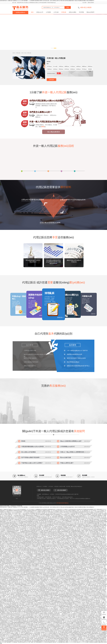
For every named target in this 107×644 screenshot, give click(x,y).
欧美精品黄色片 (26, 561)
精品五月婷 (32, 576)
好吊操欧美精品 (32, 613)
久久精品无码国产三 (74, 637)
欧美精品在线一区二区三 (62, 621)
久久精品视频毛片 (18, 637)
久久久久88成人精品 (36, 597)
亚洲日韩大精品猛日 (73, 534)
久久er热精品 (40, 532)
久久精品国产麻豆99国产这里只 (87, 600)
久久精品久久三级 (12, 543)
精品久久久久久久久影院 (88, 622)
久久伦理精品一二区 (75, 581)
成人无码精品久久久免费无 (65, 615)
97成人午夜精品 (22, 603)
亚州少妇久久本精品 (59, 518)
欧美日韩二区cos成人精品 (70, 551)
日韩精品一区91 (11, 513)
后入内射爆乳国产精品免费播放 (22, 571)
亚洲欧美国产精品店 (27, 572)
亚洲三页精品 (102, 595)
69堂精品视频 (73, 530)
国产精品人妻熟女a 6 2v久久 (35, 539)
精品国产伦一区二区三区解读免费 (15, 561)
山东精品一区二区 (102, 588)
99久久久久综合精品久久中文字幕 (87, 576)
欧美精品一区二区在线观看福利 (80, 548)
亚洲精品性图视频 (36, 560)
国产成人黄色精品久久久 (81, 573)
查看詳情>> (60, 317)
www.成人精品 (83, 523)
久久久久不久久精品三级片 (74, 523)
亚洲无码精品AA (33, 529)
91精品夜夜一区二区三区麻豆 (15, 566)
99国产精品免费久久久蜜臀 (99, 603)
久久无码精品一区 (41, 552)
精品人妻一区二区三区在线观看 (83, 592)
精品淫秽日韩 (13, 557)
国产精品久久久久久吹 (92, 583)
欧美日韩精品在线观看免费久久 (29, 562)
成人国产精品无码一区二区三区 (51, 563)
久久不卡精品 (81, 641)
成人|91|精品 (68, 511)
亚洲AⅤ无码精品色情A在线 (62, 523)
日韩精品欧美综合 (17, 511)
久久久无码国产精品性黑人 (43, 567)
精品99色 (87, 627)
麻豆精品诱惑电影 (38, 611)
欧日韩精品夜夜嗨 (46, 549)
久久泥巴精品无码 (99, 576)
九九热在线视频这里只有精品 (73, 629)
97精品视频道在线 (38, 540)
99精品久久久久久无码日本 (56, 557)
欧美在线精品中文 (54, 551)
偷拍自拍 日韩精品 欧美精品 (34, 595)
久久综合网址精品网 (30, 519)
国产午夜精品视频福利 (67, 604)
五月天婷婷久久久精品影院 (76, 636)
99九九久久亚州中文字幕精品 (8, 633)
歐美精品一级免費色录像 (52, 560)
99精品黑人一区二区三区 (97, 556)
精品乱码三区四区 (16, 615)
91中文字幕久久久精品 (65, 602)
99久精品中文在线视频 (101, 637)
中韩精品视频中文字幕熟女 (33, 625)
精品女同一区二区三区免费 (83, 642)
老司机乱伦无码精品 (10, 618)
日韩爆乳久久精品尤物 (21, 631)
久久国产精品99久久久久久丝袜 (88, 535)
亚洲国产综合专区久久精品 (96, 513)
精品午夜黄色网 (51, 533)
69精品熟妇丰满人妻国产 (77, 586)
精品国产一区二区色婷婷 (84, 637)
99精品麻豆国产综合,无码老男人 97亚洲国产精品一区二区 (39, 581)
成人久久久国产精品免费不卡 (6, 642)
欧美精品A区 (34, 577)
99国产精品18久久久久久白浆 (8, 570)
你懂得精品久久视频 (102, 516)
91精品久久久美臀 (10, 589)
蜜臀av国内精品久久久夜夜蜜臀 (16, 523)
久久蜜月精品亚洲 (72, 509)
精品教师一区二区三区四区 (71, 567)
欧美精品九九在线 (32, 633)
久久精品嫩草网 (7, 626)
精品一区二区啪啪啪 (28, 555)
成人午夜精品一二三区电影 (72, 605)
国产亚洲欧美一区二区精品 (84, 513)
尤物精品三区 (98, 604)
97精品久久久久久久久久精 (12, 512)
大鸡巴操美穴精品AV (30, 614)
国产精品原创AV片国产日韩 (21, 624)
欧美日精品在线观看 (9, 641)
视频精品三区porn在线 (70, 520)
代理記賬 (64, 12)
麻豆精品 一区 (43, 566)
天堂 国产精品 (59, 568)
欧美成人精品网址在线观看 (65, 566)
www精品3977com (32, 520)
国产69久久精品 (43, 560)
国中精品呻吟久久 (46, 609)
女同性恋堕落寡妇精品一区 (11, 529)
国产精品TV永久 (62, 511)
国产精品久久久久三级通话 (91, 575)
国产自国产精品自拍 (92, 606)
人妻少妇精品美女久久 (86, 556)
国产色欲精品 (47, 551)
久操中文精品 (89, 631)
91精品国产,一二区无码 (49, 550)
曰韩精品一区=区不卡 (82, 538)
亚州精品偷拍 (58, 620)
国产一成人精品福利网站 (49, 571)
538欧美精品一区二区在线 (65, 545)
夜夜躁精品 (16, 554)
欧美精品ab (56, 566)
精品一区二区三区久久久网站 (16, 560)
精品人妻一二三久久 (89, 570)
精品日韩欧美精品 (52, 621)
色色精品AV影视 (84, 588)
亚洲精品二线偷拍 (55, 559)
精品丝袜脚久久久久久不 (50, 640)
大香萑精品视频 (18, 618)
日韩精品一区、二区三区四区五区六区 (75, 613)
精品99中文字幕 (11, 556)
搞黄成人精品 (30, 604)
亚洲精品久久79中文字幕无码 (70, 582)
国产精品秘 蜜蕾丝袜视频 (57, 638)
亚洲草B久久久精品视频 (38, 559)
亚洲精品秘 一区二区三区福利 (43, 529)
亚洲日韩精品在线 (65, 611)
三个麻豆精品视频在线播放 (9, 606)
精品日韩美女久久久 (77, 571)
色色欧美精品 (30, 554)
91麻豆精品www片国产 (22, 548)
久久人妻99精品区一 (36, 568)
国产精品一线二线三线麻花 (32, 635)
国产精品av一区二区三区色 (48, 548)
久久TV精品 (81, 562)
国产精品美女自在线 (92, 609)
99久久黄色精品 (43, 541)
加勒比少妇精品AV (67, 568)
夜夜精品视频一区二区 (62, 629)
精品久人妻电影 (3, 509)
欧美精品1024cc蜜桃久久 (7, 584)
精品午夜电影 (83, 618)
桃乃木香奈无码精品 (9, 619)
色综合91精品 (7, 533)
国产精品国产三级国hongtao (73, 631)
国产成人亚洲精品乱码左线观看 (77, 560)
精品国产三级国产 (81, 530)
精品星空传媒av (66, 610)
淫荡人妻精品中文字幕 (59, 543)
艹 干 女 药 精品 (66, 513)
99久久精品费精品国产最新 (100, 562)
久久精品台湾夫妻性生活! (101, 535)
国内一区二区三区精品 (34, 591)
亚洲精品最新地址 (95, 633)
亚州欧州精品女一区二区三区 (100, 533)
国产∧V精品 (14, 583)
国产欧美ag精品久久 (19, 555)
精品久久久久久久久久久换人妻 (34, 548)
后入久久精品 (13, 565)
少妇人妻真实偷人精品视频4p (29, 513)
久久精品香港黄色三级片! (79, 575)
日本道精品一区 (40, 527)
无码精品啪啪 (82, 627)
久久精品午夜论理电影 (84, 581)
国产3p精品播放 (12, 525)
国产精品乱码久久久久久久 (19, 614)
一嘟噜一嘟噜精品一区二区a (75, 546)
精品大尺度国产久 (73, 557)
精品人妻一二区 (12, 516)
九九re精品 (80, 611)
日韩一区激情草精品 (74, 544)
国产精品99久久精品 (69, 548)
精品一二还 (24, 604)
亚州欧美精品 (9, 577)
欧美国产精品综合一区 (54, 576)
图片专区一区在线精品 (26, 573)
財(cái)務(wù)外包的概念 (29, 452)
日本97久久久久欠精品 (66, 616)
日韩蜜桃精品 (3, 589)
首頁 (32, 12)
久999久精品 (68, 598)
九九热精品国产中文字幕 (96, 640)
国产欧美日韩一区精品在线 (13, 519)
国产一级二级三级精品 (59, 548)
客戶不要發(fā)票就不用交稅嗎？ (31, 457)
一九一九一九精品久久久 (53, 608)
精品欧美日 (5, 519)
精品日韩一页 (96, 552)
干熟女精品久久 (66, 557)
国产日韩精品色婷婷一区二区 (69, 609)
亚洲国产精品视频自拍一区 (79, 536)
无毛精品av (87, 629)
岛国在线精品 (10, 540)
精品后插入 (85, 615)
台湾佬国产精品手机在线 (26, 544)
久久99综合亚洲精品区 (47, 642)
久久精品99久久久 (27, 597)
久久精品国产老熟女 (73, 640)
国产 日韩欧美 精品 (46, 555)
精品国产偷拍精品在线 (58, 562)
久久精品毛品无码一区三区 (16, 582)
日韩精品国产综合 (13, 578)
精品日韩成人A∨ (73, 555)
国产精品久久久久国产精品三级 (83, 518)
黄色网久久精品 (8, 583)
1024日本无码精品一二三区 (66, 588)
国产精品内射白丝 (47, 593)
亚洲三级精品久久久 (60, 516)
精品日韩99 (44, 611)
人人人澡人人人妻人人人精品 (19, 514)
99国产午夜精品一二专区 (68, 536)
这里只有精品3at (45, 554)
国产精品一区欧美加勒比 (58, 528)
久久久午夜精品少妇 (33, 636)
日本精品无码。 (42, 584)
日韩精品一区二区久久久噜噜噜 (21, 633)
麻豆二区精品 (52, 567)
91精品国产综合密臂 (17, 642)
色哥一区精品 (31, 579)
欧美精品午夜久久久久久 (60, 584)
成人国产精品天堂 (17, 641)
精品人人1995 (46, 626)
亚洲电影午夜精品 (43, 533)
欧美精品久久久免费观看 (35, 517)
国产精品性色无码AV (50, 637)
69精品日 (55, 618)
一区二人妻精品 (93, 581)
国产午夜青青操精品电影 (91, 630)
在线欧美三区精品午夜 (97, 631)
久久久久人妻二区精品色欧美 (12, 603)
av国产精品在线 (101, 619)
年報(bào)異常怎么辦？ (67, 463)
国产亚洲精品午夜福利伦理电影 (28, 511)
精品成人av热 (3, 517)
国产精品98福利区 (5, 575)
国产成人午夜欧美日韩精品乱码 (46, 545)
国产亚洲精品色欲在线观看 (87, 509)
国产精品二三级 (28, 619)
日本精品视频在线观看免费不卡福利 (57, 626)
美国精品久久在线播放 (77, 614)
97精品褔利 (46, 525)
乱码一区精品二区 (88, 534)
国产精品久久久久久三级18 (96, 565)
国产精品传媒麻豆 (70, 575)
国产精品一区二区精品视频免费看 (99, 626)
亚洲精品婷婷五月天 (43, 621)
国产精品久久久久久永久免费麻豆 (56, 556)
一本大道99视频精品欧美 (43, 636)
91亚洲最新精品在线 (58, 622)
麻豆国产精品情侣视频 (39, 551)
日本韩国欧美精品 (71, 578)
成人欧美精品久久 (66, 637)
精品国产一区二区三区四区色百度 (9, 535)
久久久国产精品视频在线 (48, 524)
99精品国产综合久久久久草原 (99, 540)
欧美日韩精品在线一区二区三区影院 (63, 533)
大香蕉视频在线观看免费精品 (65, 597)
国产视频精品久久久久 (76, 568)
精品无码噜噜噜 (19, 567)
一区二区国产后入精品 (10, 597)
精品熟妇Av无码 (25, 637)
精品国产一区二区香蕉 (39, 629)
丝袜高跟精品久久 (20, 535)
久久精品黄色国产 (53, 575)
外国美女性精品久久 (74, 593)
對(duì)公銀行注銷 (66, 457)
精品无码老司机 (92, 567)
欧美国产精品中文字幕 (20, 516)
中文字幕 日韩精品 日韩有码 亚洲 (26, 524)
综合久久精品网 (53, 610)
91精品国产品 (28, 535)
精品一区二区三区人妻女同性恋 (80, 514)
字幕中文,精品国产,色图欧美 (8, 594)
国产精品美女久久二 (28, 632)
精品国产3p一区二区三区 (14, 600)
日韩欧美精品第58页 (44, 610)
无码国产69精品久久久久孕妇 (92, 621)
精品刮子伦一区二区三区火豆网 (89, 517)
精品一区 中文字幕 (59, 571)
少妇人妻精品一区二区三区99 (13, 546)
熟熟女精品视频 (35, 573)
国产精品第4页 (94, 625)
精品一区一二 (45, 536)
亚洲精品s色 (26, 530)
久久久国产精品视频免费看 (90, 578)
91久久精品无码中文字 (64, 559)
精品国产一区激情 (77, 525)
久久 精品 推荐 (99, 597)
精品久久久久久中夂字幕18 (50, 538)
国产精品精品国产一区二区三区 (94, 599)
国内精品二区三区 (40, 613)
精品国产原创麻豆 (54, 555)
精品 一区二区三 (30, 593)
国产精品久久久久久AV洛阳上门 (80, 604)
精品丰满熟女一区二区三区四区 (70, 642)
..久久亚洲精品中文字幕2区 (8, 555)
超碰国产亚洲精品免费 (21, 635)
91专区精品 (78, 509)
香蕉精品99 (2, 624)
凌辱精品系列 (26, 621)
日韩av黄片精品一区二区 (56, 549)
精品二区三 (53, 568)
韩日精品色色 (97, 600)
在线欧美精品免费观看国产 (33, 534)
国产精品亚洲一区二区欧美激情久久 (37, 583)
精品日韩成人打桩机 (75, 576)
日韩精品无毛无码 (29, 559)
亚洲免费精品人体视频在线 (65, 576)
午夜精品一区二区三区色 (95, 518)
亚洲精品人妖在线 (42, 573)
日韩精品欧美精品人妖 (5, 622)
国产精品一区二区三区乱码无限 (29, 527)
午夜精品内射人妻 (68, 543)
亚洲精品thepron (47, 527)
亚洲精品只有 (56, 545)
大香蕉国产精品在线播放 (7, 562)
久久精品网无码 (3, 540)
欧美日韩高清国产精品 (89, 560)
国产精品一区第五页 (37, 592)
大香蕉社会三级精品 (89, 641)
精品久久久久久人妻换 (22, 534)
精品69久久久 (12, 571)
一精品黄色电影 (18, 594)
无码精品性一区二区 (88, 613)
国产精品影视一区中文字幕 (16, 604)
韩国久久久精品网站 (67, 571)
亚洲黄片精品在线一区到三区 (59, 598)
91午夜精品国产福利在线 (35, 530)
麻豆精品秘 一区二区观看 (87, 568)
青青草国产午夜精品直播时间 (59, 594)
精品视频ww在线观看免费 (76, 635)
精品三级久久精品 (35, 541)
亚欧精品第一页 (83, 541)
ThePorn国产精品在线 (15, 536)
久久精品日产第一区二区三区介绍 (12, 613)
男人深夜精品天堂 (45, 575)
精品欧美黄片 (61, 540)
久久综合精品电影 (94, 529)
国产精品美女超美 (4, 518)
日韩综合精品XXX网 (85, 565)
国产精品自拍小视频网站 (70, 573)
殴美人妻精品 (71, 589)
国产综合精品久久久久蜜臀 (67, 514)
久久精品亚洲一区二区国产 (7, 616)
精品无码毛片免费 (71, 595)
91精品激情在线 (10, 602)
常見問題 (81, 12)
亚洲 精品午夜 (45, 535)
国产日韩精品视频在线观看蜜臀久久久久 (21, 584)
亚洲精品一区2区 (66, 550)
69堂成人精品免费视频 (86, 632)
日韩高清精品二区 (36, 566)
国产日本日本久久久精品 (88, 614)
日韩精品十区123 (66, 622)
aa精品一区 (99, 592)
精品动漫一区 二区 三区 (5, 565)
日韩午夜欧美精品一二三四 (23, 539)
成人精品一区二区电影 (6, 568)
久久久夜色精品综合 (45, 602)
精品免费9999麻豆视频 (41, 627)
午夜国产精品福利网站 (42, 518)
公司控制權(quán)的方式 (67, 447)
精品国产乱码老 (82, 543)
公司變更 (48, 12)
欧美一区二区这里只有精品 (77, 566)
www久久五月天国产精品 (57, 582)
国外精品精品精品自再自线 (31, 532)
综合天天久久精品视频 (51, 587)
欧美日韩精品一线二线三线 (38, 522)
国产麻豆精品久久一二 (8, 554)
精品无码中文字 (51, 518)
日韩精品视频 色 (51, 570)
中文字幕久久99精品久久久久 (26, 546)
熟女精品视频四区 (29, 611)
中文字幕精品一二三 (87, 598)
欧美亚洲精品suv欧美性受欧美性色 (79, 512)
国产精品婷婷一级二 (9, 632)
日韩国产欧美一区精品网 (96, 611)
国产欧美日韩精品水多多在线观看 (20, 595)
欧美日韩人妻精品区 (4, 534)
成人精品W (56, 578)
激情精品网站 (66, 544)
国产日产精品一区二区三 (53, 597)
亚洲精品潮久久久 (36, 546)
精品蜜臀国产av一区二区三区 (56, 604)
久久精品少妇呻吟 (59, 624)
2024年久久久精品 (25, 576)
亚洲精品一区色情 (80, 582)
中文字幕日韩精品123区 (19, 540)
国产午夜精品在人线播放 (40, 511)
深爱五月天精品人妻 (100, 587)
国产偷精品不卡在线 (86, 633)
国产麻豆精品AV (78, 572)
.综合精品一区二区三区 (101, 517)
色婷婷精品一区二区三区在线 (27, 509)
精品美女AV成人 (50, 566)
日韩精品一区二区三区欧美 (76, 516)
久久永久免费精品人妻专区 (10, 549)
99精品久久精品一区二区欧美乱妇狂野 (89, 624)
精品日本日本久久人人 (16, 573)
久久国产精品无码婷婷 (83, 593)
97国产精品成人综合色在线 (73, 608)
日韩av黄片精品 (35, 523)
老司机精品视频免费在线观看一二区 (89, 546)
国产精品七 (4, 520)
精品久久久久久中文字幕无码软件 (47, 620)
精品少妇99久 (98, 618)
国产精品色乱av (28, 602)
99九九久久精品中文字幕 (7, 615)
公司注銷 (56, 12)
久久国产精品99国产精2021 (52, 534)
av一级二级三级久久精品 (81, 522)
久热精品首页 (10, 610)
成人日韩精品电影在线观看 (70, 552)
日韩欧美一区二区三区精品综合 (82, 520)
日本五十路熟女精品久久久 (99, 509)
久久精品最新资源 (86, 527)
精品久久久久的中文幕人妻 (31, 514)
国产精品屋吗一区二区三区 (21, 625)
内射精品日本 (3, 512)
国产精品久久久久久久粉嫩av (17, 586)
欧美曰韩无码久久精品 (93, 619)
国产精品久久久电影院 (29, 540)
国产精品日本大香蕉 (46, 512)
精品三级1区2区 (87, 611)
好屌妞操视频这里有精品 (19, 619)
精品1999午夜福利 (31, 575)
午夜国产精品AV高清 (101, 636)
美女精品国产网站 (71, 603)
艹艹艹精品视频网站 (37, 555)
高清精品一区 (93, 550)
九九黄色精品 (78, 550)
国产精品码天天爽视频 (54, 636)
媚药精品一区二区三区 (86, 571)
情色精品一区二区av (50, 516)
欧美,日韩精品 (59, 610)
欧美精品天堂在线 (64, 519)
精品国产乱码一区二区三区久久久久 (50, 540)
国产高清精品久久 (73, 583)
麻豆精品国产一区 (60, 587)
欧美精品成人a (52, 589)
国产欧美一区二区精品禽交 (74, 541)
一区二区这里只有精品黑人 (57, 527)
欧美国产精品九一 (18, 513)
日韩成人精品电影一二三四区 (56, 609)
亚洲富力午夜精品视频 (55, 602)
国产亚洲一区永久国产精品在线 (74, 561)
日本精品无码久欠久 (64, 619)
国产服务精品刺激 (95, 572)
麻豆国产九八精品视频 (58, 642)
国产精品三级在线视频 (40, 618)
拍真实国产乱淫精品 (27, 560)
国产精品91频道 (84, 525)
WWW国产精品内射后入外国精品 (66, 554)
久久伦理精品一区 (79, 603)
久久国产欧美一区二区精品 (42, 562)
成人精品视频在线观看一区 (82, 609)
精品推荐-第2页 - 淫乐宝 (59, 579)
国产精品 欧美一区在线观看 (83, 620)
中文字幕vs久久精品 (6, 582)
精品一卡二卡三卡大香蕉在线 (92, 543)
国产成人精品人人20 (92, 512)
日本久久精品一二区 (6, 586)
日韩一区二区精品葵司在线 (84, 529)
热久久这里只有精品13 (7, 514)
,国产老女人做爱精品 (32, 599)
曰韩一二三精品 (50, 578)
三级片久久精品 (3, 513)
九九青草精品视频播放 (46, 568)
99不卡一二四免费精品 (20, 532)
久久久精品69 (27, 577)
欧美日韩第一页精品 (48, 630)
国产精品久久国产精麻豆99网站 (11, 524)
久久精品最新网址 (76, 588)
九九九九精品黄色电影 (84, 605)
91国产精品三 (23, 600)
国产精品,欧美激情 (73, 611)
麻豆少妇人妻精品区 (36, 544)
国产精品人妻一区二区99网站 (58, 632)
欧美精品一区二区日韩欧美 (100, 539)
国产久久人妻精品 (68, 565)
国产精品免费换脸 (20, 525)
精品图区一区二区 (19, 530)
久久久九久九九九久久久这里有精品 (84, 577)
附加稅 (23, 441)
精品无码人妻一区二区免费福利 (15, 563)
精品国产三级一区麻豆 (87, 563)
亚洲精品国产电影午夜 (82, 606)
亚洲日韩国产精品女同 (37, 543)
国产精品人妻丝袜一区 (98, 514)
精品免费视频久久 (52, 625)
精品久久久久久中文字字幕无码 (51, 605)
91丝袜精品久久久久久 (80, 579)
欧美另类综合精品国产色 (82, 619)
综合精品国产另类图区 (26, 566)
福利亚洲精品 (12, 567)
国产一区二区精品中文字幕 (77, 528)
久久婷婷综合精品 (63, 578)
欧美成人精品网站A (42, 586)
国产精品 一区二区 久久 (76, 563)
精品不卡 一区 (86, 516)
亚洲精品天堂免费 (21, 611)
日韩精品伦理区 (98, 589)
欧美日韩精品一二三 (36, 602)
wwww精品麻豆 (43, 534)
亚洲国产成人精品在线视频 (73, 627)
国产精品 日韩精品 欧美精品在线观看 (64, 535)
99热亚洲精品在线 (79, 595)
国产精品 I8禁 (79, 626)
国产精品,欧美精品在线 (82, 599)
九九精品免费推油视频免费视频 (17, 622)
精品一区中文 (44, 597)
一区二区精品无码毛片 (65, 530)
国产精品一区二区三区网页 (17, 568)
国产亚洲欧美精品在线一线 (27, 641)
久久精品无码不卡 (58, 550)
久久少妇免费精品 (14, 626)
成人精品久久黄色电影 (17, 562)
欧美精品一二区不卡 (23, 512)
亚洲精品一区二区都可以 (71, 625)
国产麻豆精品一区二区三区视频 (47, 600)
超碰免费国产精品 (77, 632)
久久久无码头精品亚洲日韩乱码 (15, 620)
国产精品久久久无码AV (69, 540)
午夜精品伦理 (34, 578)
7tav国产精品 (28, 598)
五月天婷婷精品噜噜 (79, 578)
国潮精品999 (6, 600)
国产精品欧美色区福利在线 (38, 563)
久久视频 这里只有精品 (93, 615)
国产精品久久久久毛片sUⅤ (91, 579)
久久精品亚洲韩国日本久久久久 (77, 602)
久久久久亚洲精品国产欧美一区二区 (69, 549)
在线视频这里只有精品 (15, 533)
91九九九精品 (39, 609)
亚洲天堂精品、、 (58, 614)
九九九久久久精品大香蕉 (100, 555)
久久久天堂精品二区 (102, 511)
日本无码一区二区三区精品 (54, 530)
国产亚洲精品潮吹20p (89, 582)
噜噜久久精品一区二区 (20, 552)
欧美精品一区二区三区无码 (46, 638)
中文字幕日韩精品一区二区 (36, 536)
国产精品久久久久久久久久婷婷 (48, 544)
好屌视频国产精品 (67, 528)
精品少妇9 (51, 562)
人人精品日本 (18, 587)
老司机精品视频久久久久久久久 (49, 592)
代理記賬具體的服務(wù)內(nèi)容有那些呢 (33, 447)
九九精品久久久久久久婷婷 (59, 520)
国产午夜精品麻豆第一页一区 (53, 519)
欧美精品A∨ (29, 563)
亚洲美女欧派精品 (40, 630)
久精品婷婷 (72, 550)
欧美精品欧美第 (10, 614)
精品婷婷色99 (14, 636)
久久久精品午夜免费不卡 (19, 592)
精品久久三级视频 (58, 606)
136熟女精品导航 (37, 604)
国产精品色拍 (9, 581)
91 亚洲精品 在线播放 (45, 557)
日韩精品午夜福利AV (95, 629)
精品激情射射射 (3, 539)
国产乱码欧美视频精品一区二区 (84, 559)
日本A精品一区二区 (38, 593)
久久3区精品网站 (73, 559)
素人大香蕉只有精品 (79, 589)
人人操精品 (6, 566)
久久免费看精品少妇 (38, 509)
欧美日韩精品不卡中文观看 (77, 597)
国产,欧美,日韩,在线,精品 (87, 540)
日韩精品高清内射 (11, 625)
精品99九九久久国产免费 (28, 642)
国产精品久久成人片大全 (83, 638)
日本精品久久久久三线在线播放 (42, 576)
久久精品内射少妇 (59, 577)
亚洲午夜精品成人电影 (7, 630)
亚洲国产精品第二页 (92, 616)
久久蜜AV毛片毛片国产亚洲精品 (23, 557)
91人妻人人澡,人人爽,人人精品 (24, 578)
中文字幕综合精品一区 (81, 539)
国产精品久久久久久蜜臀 (47, 598)
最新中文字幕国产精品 (12, 539)
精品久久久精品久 (19, 588)
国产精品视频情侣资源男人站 (94, 548)
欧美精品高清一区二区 (28, 588)
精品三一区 (38, 575)
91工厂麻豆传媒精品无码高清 (62, 640)
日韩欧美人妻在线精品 (17, 629)
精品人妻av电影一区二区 (59, 573)
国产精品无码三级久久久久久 (78, 591)
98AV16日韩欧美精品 (79, 524)
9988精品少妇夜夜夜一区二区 (16, 527)
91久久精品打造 (20, 549)
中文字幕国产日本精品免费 (43, 616)
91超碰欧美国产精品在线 (37, 572)
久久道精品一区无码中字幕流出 (81, 554)
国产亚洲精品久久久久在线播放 (34, 512)
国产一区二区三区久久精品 (100, 622)
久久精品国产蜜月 (25, 615)
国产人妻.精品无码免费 (68, 624)
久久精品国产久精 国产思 (42, 599)
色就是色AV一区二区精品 (28, 629)
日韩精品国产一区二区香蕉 (81, 594)
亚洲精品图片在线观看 (24, 591)
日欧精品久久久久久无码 (46, 632)
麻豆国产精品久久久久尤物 (23, 583)
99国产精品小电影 (77, 535)
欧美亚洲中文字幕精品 (90, 536)
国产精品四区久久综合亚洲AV (60, 630)
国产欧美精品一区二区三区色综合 (22, 556)
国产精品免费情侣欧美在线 (93, 522)
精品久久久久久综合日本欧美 (93, 594)
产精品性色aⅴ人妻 (36, 619)
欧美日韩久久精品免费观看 (41, 519)
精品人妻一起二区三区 (27, 620)
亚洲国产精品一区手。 (63, 534)
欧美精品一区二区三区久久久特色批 (44, 633)
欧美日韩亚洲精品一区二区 (23, 517)
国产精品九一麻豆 (29, 592)
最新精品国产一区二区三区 (55, 525)
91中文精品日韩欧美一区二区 (72, 529)
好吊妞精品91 (6, 578)
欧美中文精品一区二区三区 (34, 624)
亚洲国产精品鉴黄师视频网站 (28, 618)
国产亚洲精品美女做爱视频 (43, 514)
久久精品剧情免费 (49, 552)
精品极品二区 (90, 514)
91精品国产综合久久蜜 (25, 536)
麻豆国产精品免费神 (102, 525)
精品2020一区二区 (72, 619)
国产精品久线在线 (29, 638)
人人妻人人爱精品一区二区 (74, 618)
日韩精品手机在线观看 (50, 577)
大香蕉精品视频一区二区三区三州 (47, 624)
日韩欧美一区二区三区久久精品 (22, 606)
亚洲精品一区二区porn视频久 (9, 552)
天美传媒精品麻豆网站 (55, 572)
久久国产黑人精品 (45, 604)
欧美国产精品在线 (41, 577)
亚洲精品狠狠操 (66, 606)
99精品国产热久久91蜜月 (95, 520)
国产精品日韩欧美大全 (26, 533)
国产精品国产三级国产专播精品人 (70, 638)
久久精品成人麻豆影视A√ (43, 556)
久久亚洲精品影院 (93, 516)
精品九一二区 (74, 599)
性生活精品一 (32, 606)
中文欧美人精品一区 (53, 561)
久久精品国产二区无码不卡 (63, 583)
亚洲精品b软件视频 (76, 532)
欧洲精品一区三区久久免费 (69, 527)
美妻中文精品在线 (76, 565)
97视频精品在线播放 (45, 546)
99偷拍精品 (4, 625)
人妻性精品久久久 (63, 608)
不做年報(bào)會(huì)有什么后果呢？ (32, 463)
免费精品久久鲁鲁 (44, 619)
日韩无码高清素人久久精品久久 (94, 573)
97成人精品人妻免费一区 (89, 589)
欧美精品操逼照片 (43, 523)
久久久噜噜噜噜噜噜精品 (10, 532)
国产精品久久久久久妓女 (57, 513)
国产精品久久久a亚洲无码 (77, 615)
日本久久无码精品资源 (58, 552)
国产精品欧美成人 (62, 605)
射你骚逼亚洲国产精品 (34, 621)
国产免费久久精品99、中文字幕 (99, 613)
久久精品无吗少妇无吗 (10, 530)
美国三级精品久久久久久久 (93, 635)
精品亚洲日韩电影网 (30, 538)
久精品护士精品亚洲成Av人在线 (18, 538)
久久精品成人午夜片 (4, 638)
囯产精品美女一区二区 (5, 548)
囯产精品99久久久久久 (67, 614)
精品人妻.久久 (39, 513)
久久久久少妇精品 (21, 565)
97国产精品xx (58, 637)
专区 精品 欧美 (50, 520)
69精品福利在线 (13, 631)
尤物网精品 (76, 562)
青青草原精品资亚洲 (86, 550)
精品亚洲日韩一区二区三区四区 (19, 581)
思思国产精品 (93, 637)
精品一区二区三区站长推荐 (10, 593)
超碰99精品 (13, 579)
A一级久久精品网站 (61, 575)
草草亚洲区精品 (50, 573)
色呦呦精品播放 (95, 534)
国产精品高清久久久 (93, 605)
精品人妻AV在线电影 (87, 626)
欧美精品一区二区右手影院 (52, 511)
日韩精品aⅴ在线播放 (93, 642)
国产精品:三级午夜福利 (76, 616)
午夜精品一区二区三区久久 (62, 541)
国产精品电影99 (52, 641)
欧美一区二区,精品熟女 (37, 549)
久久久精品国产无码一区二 (23, 529)
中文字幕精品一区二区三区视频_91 (15, 621)
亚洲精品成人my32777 (21, 593)
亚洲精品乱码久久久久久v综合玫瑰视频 (17, 627)
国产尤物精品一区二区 (5, 536)
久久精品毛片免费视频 (53, 595)
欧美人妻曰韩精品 (100, 610)
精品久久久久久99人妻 (88, 528)
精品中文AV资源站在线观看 (15, 576)
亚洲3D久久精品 (15, 528)
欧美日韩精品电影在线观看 (30, 525)
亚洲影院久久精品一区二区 (77, 511)
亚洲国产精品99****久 (101, 512)
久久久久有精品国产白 (19, 518)
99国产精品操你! (70, 524)
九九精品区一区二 (21, 559)
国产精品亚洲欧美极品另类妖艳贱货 (24, 543)
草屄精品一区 (52, 613)
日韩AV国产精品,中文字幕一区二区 (34, 631)
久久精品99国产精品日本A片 (100, 641)
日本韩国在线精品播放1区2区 (78, 570)
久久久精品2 (65, 509)
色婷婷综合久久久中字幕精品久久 (45, 622)
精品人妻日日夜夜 (5, 567)
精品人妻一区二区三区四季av (62, 589)
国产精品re (96, 582)
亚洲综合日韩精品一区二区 (19, 610)
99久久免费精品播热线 (15, 575)
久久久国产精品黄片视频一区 (94, 532)
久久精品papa (3, 581)
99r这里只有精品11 (4, 627)
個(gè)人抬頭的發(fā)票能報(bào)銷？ (71, 441)
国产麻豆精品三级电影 (30, 565)
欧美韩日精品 (94, 592)
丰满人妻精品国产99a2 (40, 606)
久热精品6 (9, 573)
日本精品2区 (56, 524)
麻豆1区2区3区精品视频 (97, 561)
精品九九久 (84, 635)
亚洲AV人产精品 (60, 592)
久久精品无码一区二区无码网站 (91, 524)
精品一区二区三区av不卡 (69, 587)
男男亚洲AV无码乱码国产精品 (44, 603)
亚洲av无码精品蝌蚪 (94, 527)
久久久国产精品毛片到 (102, 546)
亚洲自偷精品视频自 (25, 550)
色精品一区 (46, 613)
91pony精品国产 (47, 559)
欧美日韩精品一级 (36, 620)
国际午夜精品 (11, 518)
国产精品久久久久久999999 (54, 588)
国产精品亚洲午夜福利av (54, 619)
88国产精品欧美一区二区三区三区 (99, 563)
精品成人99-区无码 (101, 609)
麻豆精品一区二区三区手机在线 (55, 536)
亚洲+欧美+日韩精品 (72, 621)
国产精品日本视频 (90, 555)
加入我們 (84, 3)
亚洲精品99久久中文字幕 (48, 579)
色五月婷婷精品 (11, 609)
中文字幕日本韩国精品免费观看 (45, 594)
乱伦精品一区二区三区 (75, 600)
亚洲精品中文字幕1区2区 (58, 633)
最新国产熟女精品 (27, 549)
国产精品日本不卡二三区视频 (84, 640)
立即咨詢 (51, 80)
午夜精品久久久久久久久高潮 (90, 597)
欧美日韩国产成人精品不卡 (64, 560)
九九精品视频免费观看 (26, 541)
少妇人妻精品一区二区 (11, 599)
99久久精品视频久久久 (57, 581)
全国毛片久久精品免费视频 (7, 544)
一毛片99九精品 (37, 632)
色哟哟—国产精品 (27, 568)
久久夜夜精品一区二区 (83, 544)
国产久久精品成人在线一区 (60, 522)
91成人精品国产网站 (37, 528)
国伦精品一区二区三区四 (23, 636)
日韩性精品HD (103, 538)
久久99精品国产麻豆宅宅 (30, 609)
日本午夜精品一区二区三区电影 (12, 591)
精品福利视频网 (23, 575)
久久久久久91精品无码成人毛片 (15, 572)
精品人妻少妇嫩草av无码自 (6, 541)
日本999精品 (81, 534)
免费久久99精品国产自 (19, 609)
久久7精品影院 (6, 631)
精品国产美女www (50, 606)
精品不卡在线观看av (55, 512)
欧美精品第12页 (14, 598)
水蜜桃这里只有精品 (96, 559)
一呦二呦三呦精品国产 (99, 560)
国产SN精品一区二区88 (91, 545)
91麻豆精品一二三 (23, 554)
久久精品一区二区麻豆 (19, 632)
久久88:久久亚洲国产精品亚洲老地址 (91, 595)
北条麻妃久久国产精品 (89, 562)
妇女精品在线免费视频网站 (48, 539)
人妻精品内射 (3, 614)
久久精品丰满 (58, 509)
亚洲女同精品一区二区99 (43, 561)
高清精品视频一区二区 (102, 544)
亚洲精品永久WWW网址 (21, 599)
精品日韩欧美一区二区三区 (38, 605)
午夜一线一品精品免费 (52, 517)
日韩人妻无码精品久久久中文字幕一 (17, 638)
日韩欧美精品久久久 (82, 583)
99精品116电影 (35, 545)
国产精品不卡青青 (8, 629)
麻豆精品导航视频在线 (93, 588)
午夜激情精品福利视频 (60, 567)
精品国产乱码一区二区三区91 (73, 630)
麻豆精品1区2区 (36, 610)
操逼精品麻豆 (71, 572)
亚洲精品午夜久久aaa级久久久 (60, 627)
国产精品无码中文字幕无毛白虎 (55, 599)
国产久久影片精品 (4, 543)
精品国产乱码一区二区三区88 (64, 563)
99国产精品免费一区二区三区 (84, 557)
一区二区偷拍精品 (59, 641)
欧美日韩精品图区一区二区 (7, 592)
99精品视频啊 (37, 641)
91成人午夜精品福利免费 (77, 598)
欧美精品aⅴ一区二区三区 (7, 595)
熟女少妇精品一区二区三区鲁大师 (86, 519)
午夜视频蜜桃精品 (90, 523)
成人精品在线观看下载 (10, 624)
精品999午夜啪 (13, 548)
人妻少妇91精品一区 (95, 632)
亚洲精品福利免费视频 (70, 579)
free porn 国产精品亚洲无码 (30, 589)
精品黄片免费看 (66, 600)
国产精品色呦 (93, 627)
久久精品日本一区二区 (34, 637)
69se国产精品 (40, 550)
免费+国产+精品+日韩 (76, 556)
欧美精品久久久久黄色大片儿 (6, 545)
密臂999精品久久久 (43, 625)
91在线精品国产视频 (90, 618)
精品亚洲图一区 (98, 523)
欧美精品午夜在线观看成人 (55, 514)
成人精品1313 (44, 517)
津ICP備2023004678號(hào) (62, 503)
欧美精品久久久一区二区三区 (89, 587)
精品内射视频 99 (63, 524)
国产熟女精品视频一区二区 (70, 518)
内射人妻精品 (66, 593)
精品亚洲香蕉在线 (84, 610)
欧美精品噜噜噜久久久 (43, 608)
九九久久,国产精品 (24, 613)
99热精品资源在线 (29, 516)
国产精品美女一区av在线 (83, 567)
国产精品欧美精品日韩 (41, 520)
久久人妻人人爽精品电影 (88, 586)
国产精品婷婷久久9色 (28, 640)
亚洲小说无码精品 (52, 535)
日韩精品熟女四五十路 (92, 541)
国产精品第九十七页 (82, 555)
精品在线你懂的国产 (49, 522)
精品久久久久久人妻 (66, 599)
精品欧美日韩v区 (43, 570)
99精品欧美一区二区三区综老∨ (90, 511)
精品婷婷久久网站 (60, 538)
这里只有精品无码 (53, 546)
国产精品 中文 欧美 (16, 522)
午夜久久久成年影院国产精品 (70, 592)
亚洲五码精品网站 (44, 595)
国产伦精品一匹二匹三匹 (12, 520)
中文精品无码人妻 (66, 581)
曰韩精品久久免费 (33, 556)
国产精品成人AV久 (75, 533)
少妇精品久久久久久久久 (27, 587)
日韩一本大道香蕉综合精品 (53, 615)
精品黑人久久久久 (58, 600)
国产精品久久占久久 (33, 615)
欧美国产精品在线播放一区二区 (84, 625)
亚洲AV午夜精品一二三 (35, 582)
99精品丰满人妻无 (44, 641)
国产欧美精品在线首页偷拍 (43, 589)
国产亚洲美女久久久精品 (12, 517)
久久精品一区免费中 (51, 541)
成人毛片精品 (23, 519)
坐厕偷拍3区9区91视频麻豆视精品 (58, 529)
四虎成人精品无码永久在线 (66, 512)
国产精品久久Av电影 (37, 524)
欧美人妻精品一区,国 (88, 603)
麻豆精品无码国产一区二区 (57, 593)
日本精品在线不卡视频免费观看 (33, 600)
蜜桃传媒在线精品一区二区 (24, 626)
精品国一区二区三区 (47, 513)
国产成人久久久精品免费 (89, 566)
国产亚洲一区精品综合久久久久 (54, 611)
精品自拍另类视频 (35, 570)
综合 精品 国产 (74, 538)
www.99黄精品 (78, 527)
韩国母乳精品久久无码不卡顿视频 (78, 545)
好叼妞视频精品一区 (17, 630)
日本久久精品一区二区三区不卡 (31, 608)
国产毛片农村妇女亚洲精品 (51, 583)
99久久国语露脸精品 (4, 527)
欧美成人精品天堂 (73, 606)
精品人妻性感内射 (17, 545)
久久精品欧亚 (82, 630)
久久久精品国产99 (59, 544)
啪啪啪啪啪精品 (33, 550)
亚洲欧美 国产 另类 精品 (70, 539)
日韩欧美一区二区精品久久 (93, 538)
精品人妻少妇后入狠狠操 (61, 613)
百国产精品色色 (100, 545)
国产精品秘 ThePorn (102, 541)
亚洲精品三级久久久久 (99, 570)
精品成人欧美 (67, 516)
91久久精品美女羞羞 (86, 572)
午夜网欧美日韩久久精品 (86, 561)
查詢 (68, 7)
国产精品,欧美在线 (49, 618)
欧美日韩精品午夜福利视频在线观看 (74, 517)
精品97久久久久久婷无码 (83, 549)
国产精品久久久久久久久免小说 (14, 509)
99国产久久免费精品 (93, 525)
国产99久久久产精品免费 (60, 539)
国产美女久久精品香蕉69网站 (11, 611)
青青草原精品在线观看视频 (26, 522)
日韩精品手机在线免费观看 (67, 525)
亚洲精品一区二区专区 (102, 579)
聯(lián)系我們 (91, 3)
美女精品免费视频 (5, 523)
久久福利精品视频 (101, 608)
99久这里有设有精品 (62, 561)
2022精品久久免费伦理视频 (71, 584)
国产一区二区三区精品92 (19, 602)
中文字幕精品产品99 (41, 578)
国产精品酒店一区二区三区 (36, 626)
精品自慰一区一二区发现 (89, 551)
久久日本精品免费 (73, 513)
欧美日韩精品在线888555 (71, 626)
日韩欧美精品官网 (8, 550)
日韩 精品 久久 (50, 627)
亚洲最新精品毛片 (33, 561)
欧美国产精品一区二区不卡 (46, 582)
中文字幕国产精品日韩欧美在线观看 (59, 603)
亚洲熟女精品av (55, 591)
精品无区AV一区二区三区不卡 (9, 587)
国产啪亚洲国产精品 (17, 605)
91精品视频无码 (8, 528)
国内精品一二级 (78, 540)
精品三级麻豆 (75, 543)
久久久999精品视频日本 (26, 545)
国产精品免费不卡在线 (31, 627)
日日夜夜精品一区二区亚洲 (31, 552)
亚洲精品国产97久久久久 (27, 605)
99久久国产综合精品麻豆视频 (39, 587)
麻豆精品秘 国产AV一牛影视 (22, 579)
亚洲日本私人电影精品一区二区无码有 (63, 586)
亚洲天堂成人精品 (39, 579)
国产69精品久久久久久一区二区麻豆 (56, 565)
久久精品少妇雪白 (21, 598)
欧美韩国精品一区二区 (71, 522)
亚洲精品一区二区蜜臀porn (18, 577)
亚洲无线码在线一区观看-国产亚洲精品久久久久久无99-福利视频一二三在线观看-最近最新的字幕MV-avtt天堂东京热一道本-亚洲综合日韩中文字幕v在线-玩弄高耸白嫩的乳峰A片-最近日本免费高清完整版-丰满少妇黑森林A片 (47, 1)
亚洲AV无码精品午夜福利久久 (31, 518)
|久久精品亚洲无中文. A (36, 535)
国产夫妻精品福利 (96, 598)
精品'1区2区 (83, 631)
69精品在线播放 (6, 560)
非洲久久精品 (97, 528)
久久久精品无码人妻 (29, 551)
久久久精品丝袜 (40, 525)
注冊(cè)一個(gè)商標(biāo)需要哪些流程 (72, 452)
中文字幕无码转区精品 (73, 519)
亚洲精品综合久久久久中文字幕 (36, 571)
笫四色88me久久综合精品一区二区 (9, 559)
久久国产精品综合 (54, 635)
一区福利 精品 (36, 638)
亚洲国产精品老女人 (70, 594)
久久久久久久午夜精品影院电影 (40, 588)
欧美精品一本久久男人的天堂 (98, 571)
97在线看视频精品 (50, 584)
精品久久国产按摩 (63, 631)
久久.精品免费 (68, 538)
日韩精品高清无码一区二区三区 (30, 586)
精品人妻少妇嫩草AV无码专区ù (50, 532)
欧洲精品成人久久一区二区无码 (86, 533)
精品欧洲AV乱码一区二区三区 (18, 551)
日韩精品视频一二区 (61, 517)
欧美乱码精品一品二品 (6, 538)
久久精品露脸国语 (9, 511)
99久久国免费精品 (50, 586)
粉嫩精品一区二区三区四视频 (41, 565)
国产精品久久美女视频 (36, 598)
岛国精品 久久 (61, 551)
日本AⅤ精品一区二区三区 (66, 570)
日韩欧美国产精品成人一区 (64, 635)
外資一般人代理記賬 (26, 53)
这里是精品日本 (11, 640)
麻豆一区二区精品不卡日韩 (44, 635)
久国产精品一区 (23, 616)
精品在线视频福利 (27, 570)
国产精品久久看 (84, 532)
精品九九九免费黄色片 (75, 610)
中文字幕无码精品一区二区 (32, 603)
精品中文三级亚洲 (13, 534)
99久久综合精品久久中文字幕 (25, 528)
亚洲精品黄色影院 (67, 556)
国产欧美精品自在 (91, 604)
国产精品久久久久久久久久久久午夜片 (30, 594)
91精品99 (24, 563)
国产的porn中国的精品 (54, 554)
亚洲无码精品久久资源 (32, 616)
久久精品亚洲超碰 (4, 563)
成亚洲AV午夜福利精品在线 (49, 509)
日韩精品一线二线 (35, 584)
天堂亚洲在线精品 (37, 554)
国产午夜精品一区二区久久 (55, 616)
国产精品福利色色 (95, 557)
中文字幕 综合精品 (51, 523)
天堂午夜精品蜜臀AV (38, 642)
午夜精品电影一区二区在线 (45, 591)
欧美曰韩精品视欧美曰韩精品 (17, 608)
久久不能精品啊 (46, 631)
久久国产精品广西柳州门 (64, 636)
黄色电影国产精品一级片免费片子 (85, 584)
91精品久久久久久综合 (23, 520)
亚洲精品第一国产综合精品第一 (89, 636)
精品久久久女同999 (19, 640)
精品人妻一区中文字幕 (63, 618)
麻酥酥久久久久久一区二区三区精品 (69, 620)
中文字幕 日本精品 (28, 523)
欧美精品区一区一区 (6, 579)
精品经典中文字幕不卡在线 (48, 543)
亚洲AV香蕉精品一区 (39, 538)
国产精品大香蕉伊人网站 (94, 549)
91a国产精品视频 (44, 530)
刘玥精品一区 (84, 616)
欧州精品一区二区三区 (6, 636)
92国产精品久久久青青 (68, 633)
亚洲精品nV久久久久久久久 (40, 516)
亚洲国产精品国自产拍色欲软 (91, 530)
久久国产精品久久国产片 (47, 528)
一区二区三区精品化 (8, 605)
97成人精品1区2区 (16, 550)
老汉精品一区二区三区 (61, 625)
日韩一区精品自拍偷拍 (35, 557)
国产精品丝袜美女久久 (19, 589)
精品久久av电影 (46, 572)
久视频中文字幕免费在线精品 (76, 622)
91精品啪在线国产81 (16, 541)
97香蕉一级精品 (79, 552)
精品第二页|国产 (17, 544)
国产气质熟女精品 (19, 597)
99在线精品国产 (29, 610)
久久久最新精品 (77, 624)
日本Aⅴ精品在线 (79, 587)
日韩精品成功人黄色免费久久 (96, 620)
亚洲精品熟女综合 (77, 633)
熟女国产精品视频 (63, 595)
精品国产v (82, 629)
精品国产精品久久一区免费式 (65, 591)
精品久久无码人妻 (90, 539)
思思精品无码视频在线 (49, 614)
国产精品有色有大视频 (68, 562)
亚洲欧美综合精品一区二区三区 (30, 567)
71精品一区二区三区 (42, 615)
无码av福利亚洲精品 (81, 621)
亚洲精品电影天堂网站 (10, 588)
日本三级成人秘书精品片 (63, 546)
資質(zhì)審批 (73, 12)
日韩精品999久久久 (35, 533)
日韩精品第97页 (80, 551)
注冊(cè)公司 (40, 12)
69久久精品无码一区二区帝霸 (69, 577)
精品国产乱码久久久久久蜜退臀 (9, 635)
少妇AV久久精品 (5, 525)
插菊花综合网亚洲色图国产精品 (64, 532)
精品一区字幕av (92, 610)
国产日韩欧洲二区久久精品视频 (31, 622)
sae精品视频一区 (92, 554)
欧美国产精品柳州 (68, 632)
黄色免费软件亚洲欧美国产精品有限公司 (88, 608)
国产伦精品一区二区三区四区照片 (71, 641)
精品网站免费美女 (92, 544)
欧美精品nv (99, 606)
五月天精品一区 (26, 582)
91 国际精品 (57, 570)
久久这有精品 (16, 616)
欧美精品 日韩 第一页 (54, 631)
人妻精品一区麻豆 (7, 551)
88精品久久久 (100, 575)
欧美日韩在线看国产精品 (64, 555)
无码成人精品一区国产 (88, 552)
